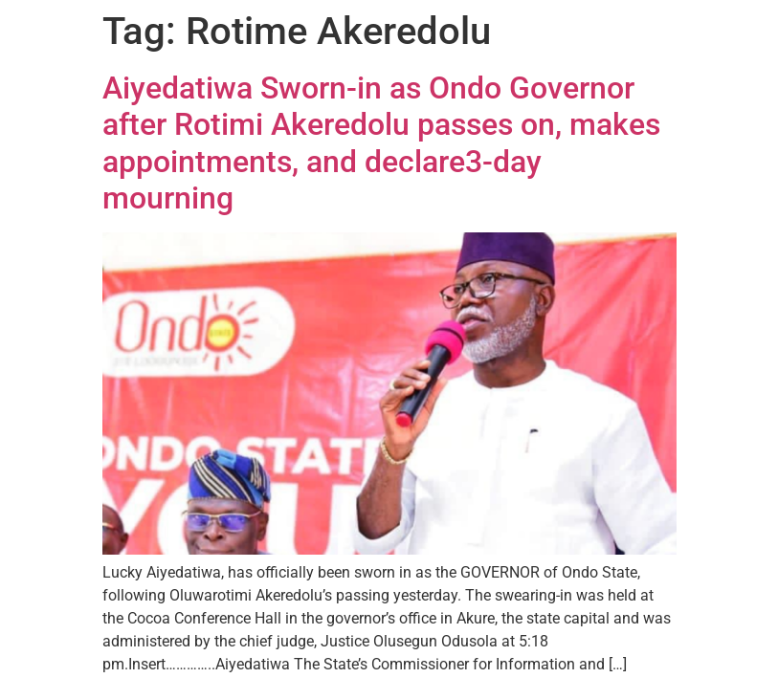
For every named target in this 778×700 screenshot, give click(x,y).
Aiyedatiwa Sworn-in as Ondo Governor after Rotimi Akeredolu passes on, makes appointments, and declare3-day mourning (381, 143)
